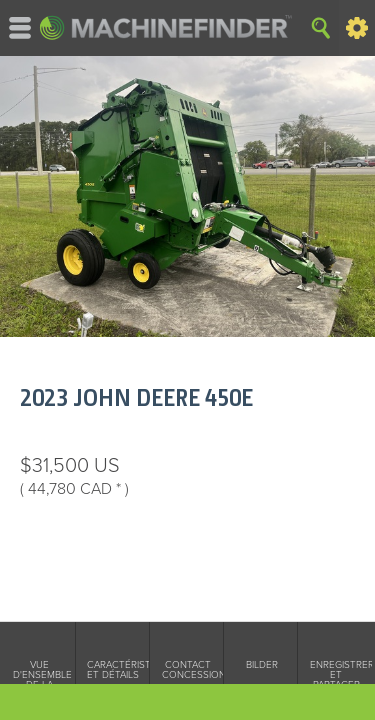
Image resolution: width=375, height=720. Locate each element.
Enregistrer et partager (336, 675)
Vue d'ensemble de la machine (39, 680)
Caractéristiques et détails (113, 670)
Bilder (262, 665)
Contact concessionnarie (188, 670)
